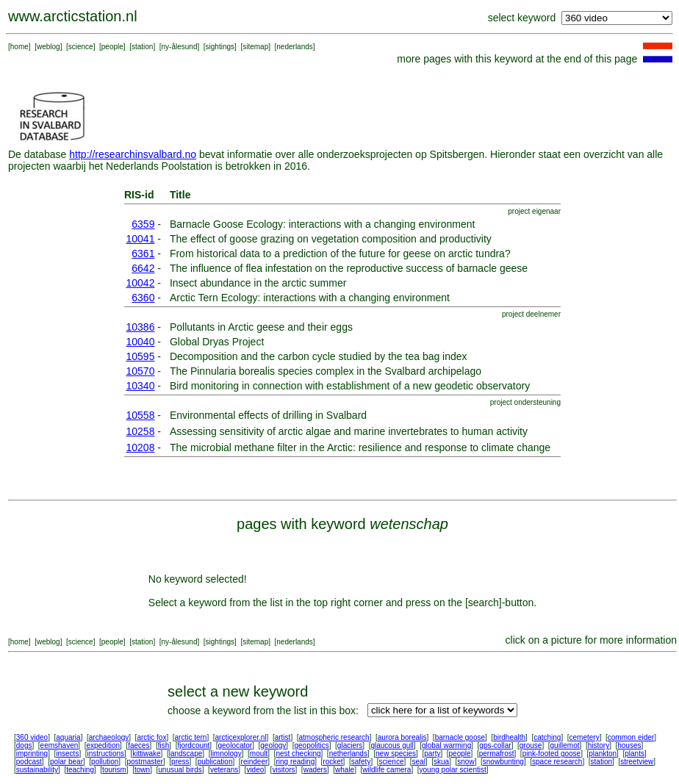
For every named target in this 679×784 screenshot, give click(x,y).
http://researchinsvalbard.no (133, 154)
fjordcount (193, 745)
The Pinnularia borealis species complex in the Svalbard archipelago (326, 371)
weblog (48, 47)
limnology (226, 754)
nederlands (294, 47)
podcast (29, 762)
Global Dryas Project (217, 342)
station (142, 47)
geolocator (235, 745)
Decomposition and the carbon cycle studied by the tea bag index (319, 356)
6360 (143, 298)
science (81, 47)
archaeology (109, 737)
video (255, 770)
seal (419, 762)
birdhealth (509, 737)
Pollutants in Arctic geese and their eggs (261, 327)
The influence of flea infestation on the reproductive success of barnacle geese (349, 268)
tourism (114, 770)
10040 (141, 342)
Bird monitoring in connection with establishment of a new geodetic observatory (350, 386)
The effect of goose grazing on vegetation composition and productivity (331, 239)
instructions (106, 754)
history (599, 745)
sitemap (255, 47)
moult (259, 754)
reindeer (255, 762)
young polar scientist (453, 770)
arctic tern (191, 737)
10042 (141, 283)
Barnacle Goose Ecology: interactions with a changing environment (323, 224)
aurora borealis (402, 737)
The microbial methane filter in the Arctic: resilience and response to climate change (360, 447)
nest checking (298, 754)
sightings (220, 47)
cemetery (585, 737)
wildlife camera (387, 770)
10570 (141, 371)
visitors (283, 770)
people (112, 47)
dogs (24, 745)
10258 (141, 431)
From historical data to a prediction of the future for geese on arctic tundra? (340, 253)
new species (396, 754)
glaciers (350, 745)
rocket (333, 762)
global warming (446, 745)
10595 (141, 356)
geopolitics (311, 745)
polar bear (67, 762)
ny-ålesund (180, 47)
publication (215, 762)
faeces (139, 745)
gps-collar (495, 745)
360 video (32, 737)
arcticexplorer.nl (241, 737)
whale (345, 770)
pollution (105, 762)
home (19, 47)
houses (629, 745)
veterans (224, 770)
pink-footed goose (552, 754)
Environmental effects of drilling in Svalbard (268, 415)
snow (466, 762)
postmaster (144, 762)
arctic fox (151, 737)
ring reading (295, 762)
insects (67, 754)
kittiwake (146, 754)
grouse (531, 745)
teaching (80, 770)
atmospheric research (334, 737)
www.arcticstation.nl (73, 16)
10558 (141, 415)
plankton (603, 754)
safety (361, 762)
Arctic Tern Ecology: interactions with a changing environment (310, 298)
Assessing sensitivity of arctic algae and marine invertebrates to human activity (349, 431)
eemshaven (60, 745)
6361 (143, 253)
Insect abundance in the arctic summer (258, 283)
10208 (141, 447)
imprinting (32, 754)
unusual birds (180, 770)
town (142, 770)
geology (273, 745)
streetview (637, 762)
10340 (141, 386)
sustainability (37, 770)
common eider (631, 737)
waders (315, 770)
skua (441, 762)
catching (547, 737)
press (180, 762)
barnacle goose (460, 737)
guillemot (565, 745)
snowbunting (503, 762)
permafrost (497, 754)
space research (557, 762)
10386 (141, 327)
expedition (103, 745)
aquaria (68, 737)
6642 (143, 268)
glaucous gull (392, 745)
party (432, 754)
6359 (143, 224)
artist (283, 737)
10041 (141, 239)
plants (635, 754)
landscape (186, 754)
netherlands (348, 754)
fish (164, 745)
